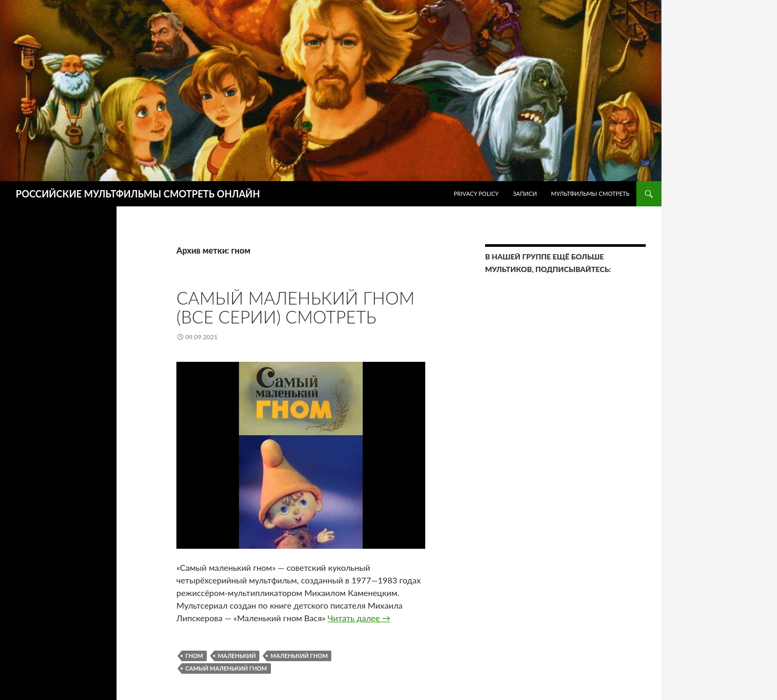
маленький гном (299, 656)
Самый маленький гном (226, 668)
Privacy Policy (476, 194)
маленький (237, 656)
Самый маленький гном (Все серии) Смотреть (296, 307)
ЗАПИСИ (525, 194)
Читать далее (359, 618)
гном (194, 656)
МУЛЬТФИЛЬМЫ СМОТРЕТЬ (590, 194)
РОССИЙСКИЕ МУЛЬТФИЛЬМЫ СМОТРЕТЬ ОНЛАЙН (138, 194)
